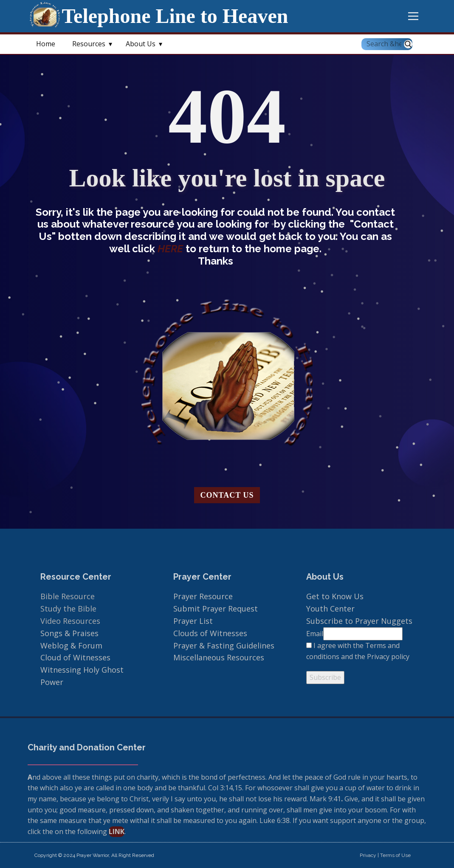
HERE (172, 249)
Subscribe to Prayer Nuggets (359, 621)
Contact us (227, 495)
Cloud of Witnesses (75, 657)
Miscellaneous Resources (219, 657)
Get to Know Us (335, 596)
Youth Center (331, 609)
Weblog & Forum (71, 645)
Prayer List (193, 621)
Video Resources (70, 621)
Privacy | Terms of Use (385, 855)
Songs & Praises (70, 633)
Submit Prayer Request (217, 609)
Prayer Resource (203, 596)
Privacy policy (388, 657)
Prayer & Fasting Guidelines (224, 645)
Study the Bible (68, 609)
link (117, 831)
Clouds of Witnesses (210, 633)
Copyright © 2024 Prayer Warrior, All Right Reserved (94, 855)
